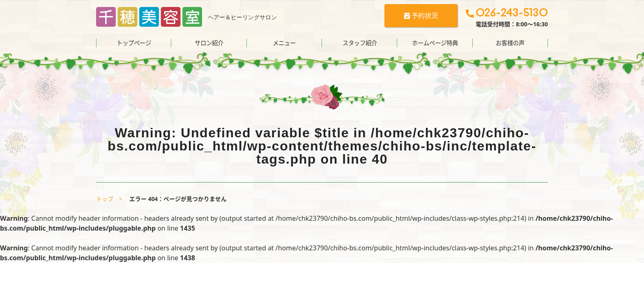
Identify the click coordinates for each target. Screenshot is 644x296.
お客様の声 (510, 43)
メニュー (284, 43)
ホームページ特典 (435, 43)
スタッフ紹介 (360, 43)
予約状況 (421, 16)
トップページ (134, 43)
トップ (105, 199)
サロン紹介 (209, 43)
